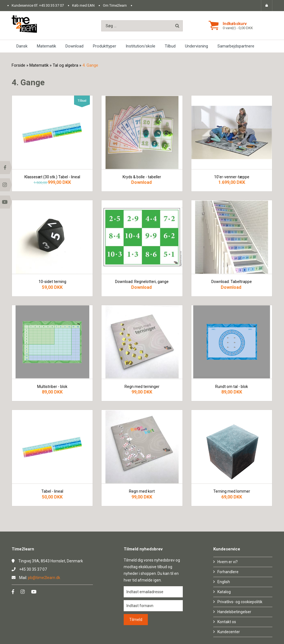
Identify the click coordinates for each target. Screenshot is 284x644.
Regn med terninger (142, 387)
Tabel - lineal (52, 491)
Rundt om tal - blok (232, 387)
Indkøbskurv (235, 24)
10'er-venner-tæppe (232, 177)
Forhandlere (228, 572)
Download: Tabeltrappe (232, 282)
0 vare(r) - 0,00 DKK (238, 28)
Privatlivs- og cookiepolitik (240, 602)
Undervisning (196, 46)
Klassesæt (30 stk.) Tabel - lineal (52, 177)
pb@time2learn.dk (44, 578)
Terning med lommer (232, 491)
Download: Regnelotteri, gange (142, 282)
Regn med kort (142, 491)
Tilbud (170, 46)
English (224, 582)
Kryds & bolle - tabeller (142, 177)
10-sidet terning (52, 282)
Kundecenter (229, 632)
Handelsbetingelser (234, 612)
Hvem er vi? (228, 562)
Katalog (224, 592)
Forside (18, 65)
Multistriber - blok (52, 387)
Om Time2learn (115, 5)
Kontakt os (227, 622)
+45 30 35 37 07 (51, 5)
